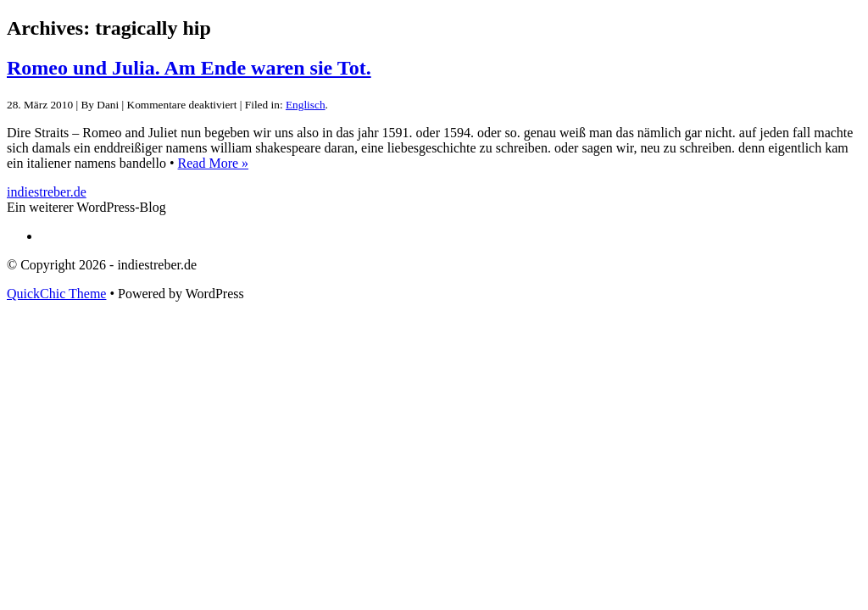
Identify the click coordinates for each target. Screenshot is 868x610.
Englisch (306, 105)
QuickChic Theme (56, 294)
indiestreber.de (47, 192)
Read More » (214, 163)
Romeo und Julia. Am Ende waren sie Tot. (189, 68)
